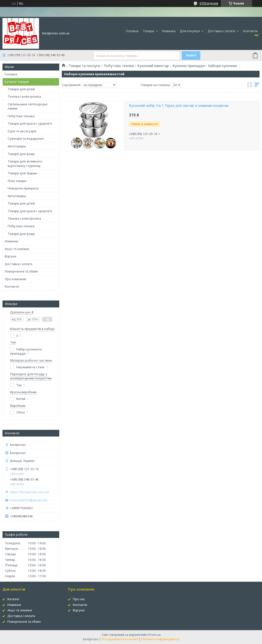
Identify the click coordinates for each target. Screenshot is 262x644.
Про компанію (16, 279)
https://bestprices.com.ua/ (30, 492)
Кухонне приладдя (189, 66)
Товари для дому (21, 154)
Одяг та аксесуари (22, 131)
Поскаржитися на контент (120, 639)
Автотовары (17, 146)
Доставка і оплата (222, 31)
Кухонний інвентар (153, 66)
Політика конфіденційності (160, 639)
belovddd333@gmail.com (29, 500)
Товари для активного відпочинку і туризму (25, 163)
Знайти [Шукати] (191, 55)
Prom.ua (155, 635)
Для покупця (190, 31)
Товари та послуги (84, 66)
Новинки (169, 31)
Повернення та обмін (21, 271)
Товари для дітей (21, 89)
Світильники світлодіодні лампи (28, 106)
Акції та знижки (17, 249)
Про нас (79, 599)
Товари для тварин (22, 173)
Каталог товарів (17, 82)
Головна (132, 31)
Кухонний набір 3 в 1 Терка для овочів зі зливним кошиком (179, 106)
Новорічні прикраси (23, 188)
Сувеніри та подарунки (26, 138)
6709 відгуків (209, 3)
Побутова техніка (21, 116)
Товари (149, 31)
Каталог (13, 599)
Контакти (250, 31)
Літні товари (17, 181)
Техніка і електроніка (24, 96)
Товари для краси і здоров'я (30, 123)
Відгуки (10, 256)
